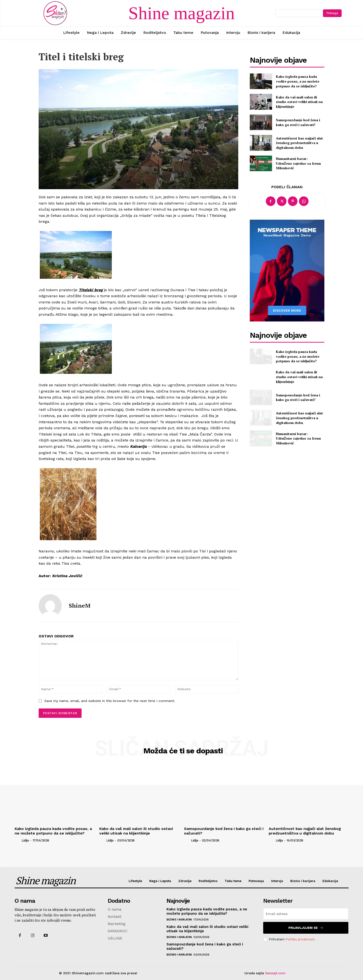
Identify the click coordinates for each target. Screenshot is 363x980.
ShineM (80, 606)
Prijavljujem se (306, 928)
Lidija (25, 840)
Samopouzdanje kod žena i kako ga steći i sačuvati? (298, 122)
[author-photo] (18, 840)
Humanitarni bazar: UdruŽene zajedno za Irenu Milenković (298, 163)
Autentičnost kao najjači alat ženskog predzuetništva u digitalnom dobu (299, 143)
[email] (306, 914)
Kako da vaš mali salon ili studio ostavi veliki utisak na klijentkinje (299, 102)
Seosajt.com (275, 973)
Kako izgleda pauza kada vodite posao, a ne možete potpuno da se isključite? (298, 81)
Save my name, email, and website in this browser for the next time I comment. (110, 701)
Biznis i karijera (179, 920)
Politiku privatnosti (300, 939)
